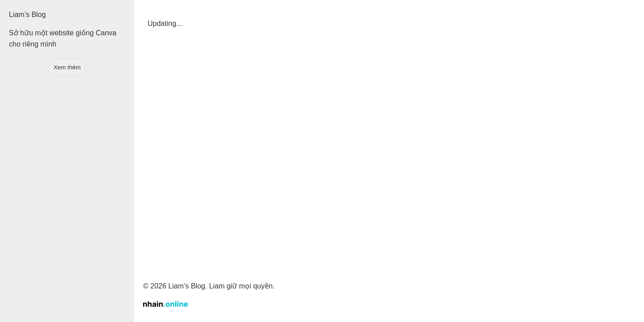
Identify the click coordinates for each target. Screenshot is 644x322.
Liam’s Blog (27, 15)
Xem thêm (67, 67)
